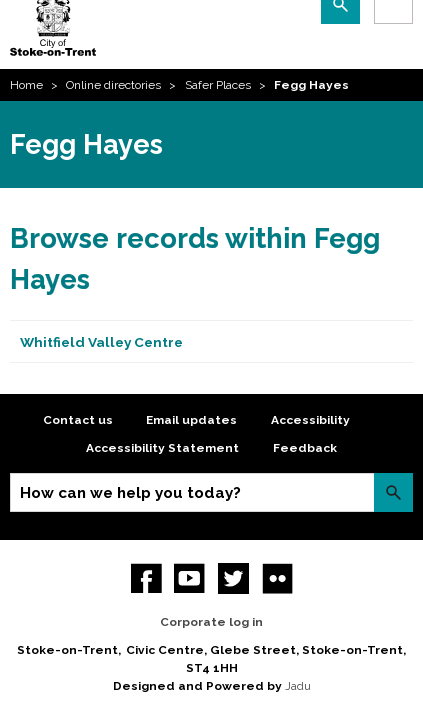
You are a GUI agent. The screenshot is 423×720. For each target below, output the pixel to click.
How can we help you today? (130, 493)
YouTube (189, 578)
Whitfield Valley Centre (101, 342)
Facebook (146, 578)
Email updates (191, 420)
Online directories (113, 85)
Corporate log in (211, 622)
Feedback (305, 448)
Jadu (298, 686)
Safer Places (218, 85)
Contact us (78, 420)
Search (393, 492)
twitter (233, 578)
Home (26, 85)
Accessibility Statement (162, 448)
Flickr (277, 578)
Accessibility (310, 420)
